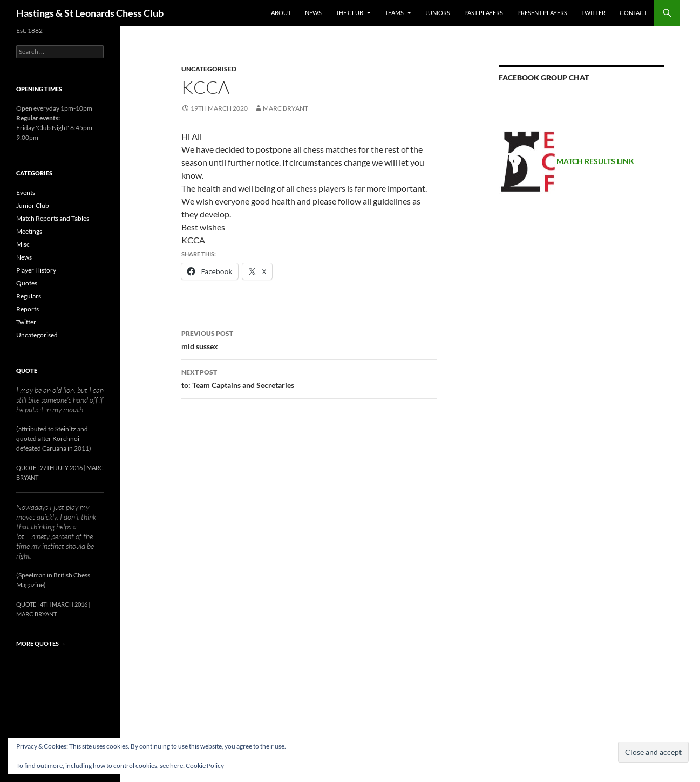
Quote (27, 370)
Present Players (542, 13)
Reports (28, 309)
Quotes (27, 283)
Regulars (29, 296)
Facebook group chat (544, 77)
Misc (23, 244)
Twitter (593, 13)
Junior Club (33, 205)
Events (26, 192)
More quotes (41, 644)
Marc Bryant (286, 108)
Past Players (484, 13)
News (313, 13)
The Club (349, 13)
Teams (394, 13)
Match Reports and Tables (53, 218)
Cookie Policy (205, 766)
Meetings (29, 231)
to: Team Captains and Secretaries (309, 378)
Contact (633, 13)
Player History (36, 270)
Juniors (438, 13)
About (281, 13)
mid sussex (309, 339)
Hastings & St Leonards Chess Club (90, 13)
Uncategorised (209, 69)
